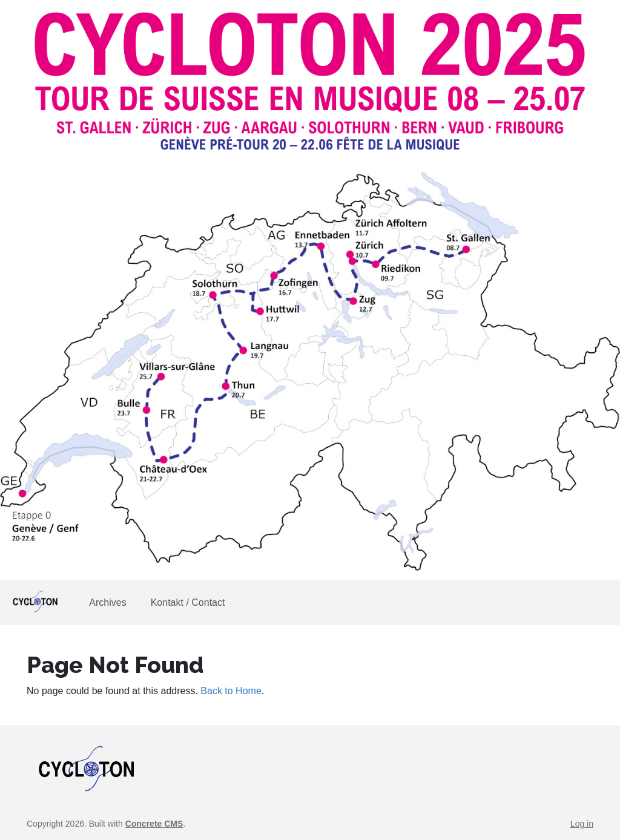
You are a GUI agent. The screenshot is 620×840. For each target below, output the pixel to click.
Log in (582, 824)
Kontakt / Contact (188, 602)
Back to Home (231, 691)
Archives (107, 602)
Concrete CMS (154, 824)
